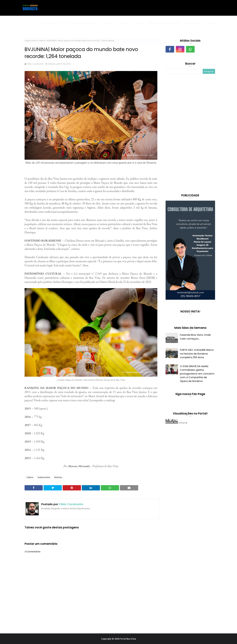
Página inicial (31, 41)
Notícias (58, 477)
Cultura (42, 41)
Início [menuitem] (42, 23)
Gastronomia (44, 477)
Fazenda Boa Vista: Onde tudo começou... (195, 337)
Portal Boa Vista (128, 639)
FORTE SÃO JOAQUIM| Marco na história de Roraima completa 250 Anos (197, 354)
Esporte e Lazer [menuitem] (171, 23)
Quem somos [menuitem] (193, 23)
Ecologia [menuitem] (110, 23)
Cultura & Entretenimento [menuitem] (82, 23)
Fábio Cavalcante (35, 64)
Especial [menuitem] (153, 23)
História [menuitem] (139, 23)
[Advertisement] (190, 134)
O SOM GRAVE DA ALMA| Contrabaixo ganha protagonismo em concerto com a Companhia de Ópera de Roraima (197, 374)
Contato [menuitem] (210, 23)
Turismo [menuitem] (124, 23)
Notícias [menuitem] (55, 23)
